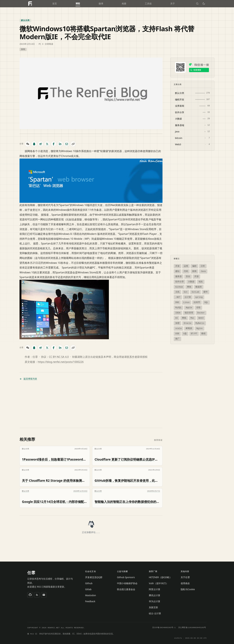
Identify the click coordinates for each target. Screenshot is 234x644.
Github (89, 583)
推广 (177, 339)
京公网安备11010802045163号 (192, 627)
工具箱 (148, 4)
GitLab (195, 292)
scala (178, 328)
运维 (186, 266)
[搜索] (197, 4)
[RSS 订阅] (37, 595)
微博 (101, 4)
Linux (186, 302)
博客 (78, 4)
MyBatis (200, 323)
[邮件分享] (67, 144)
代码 (186, 271)
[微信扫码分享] (28, 144)
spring (199, 297)
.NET (178, 297)
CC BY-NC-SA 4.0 (59, 357)
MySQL (178, 307)
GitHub (179, 287)
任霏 (31, 572)
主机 (177, 292)
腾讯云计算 (155, 595)
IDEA (178, 313)
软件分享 (180, 282)
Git (186, 292)
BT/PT (194, 333)
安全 (188, 276)
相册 (124, 4)
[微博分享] (41, 144)
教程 (203, 333)
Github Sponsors (126, 577)
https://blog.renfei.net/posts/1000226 (61, 362)
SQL (206, 302)
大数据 (191, 282)
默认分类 (25, 20)
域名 (201, 282)
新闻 (23, 49)
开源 (196, 276)
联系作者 (132, 357)
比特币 (197, 302)
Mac (192, 318)
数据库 (199, 287)
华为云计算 (155, 601)
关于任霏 (185, 577)
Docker (201, 313)
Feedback (90, 601)
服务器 (179, 276)
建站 (177, 271)
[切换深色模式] (204, 4)
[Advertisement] (91, 404)
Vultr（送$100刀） (159, 583)
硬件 (206, 292)
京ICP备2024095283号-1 (164, 627)
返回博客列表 (28, 379)
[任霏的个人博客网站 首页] (30, 4)
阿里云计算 (155, 589)
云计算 (188, 297)
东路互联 (153, 607)
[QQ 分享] (34, 144)
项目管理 (189, 313)
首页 (55, 4)
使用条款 (185, 583)
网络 (189, 287)
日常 (203, 266)
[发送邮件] (44, 595)
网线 (184, 318)
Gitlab (88, 589)
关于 (173, 4)
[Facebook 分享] (54, 144)
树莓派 (189, 328)
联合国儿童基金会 (126, 589)
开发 (177, 266)
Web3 (201, 318)
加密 (177, 323)
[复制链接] (73, 144)
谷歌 (198, 307)
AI (177, 318)
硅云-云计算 (155, 613)
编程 (194, 266)
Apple (189, 307)
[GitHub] (30, 595)
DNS (177, 302)
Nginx (199, 328)
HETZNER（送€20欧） (160, 577)
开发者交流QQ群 (94, 577)
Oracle (188, 323)
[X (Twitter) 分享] (47, 144)
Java (203, 271)
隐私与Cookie (188, 589)
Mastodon (91, 595)
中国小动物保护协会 (127, 583)
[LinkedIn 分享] (60, 144)
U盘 (185, 333)
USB (177, 333)
